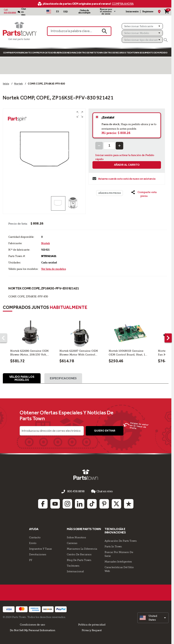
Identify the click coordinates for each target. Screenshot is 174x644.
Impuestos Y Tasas (40, 548)
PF (31, 560)
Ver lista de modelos (54, 269)
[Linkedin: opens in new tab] (80, 503)
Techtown (73, 565)
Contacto (35, 537)
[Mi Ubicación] (159, 12)
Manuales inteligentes (118, 561)
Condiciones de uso (32, 624)
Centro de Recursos (115, 53)
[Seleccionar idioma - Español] (57, 12)
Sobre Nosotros (76, 537)
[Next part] (168, 338)
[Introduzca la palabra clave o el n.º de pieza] (72, 31)
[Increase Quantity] (119, 146)
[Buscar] (166, 40)
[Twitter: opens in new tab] (116, 503)
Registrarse (148, 12)
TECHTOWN (133, 53)
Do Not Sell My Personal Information (33, 630)
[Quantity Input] (109, 146)
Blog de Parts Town (79, 560)
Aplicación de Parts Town (121, 540)
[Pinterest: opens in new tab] (104, 503)
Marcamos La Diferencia (82, 548)
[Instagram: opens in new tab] (67, 503)
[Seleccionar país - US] (49, 12)
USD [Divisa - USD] (65, 12)
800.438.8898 (10, 13)
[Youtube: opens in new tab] (55, 503)
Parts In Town (113, 546)
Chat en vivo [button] (101, 492)
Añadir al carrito (127, 165)
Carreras (72, 543)
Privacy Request (92, 630)
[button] (80, 114)
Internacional (75, 571)
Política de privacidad (92, 624)
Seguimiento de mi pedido (154, 53)
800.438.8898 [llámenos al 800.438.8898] (76, 492)
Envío (33, 543)
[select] (153, 617)
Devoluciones (38, 554)
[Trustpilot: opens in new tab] (129, 503)
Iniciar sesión (132, 12)
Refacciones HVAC (67, 53)
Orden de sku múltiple (84, 12)
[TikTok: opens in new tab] (92, 503)
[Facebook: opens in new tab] (43, 503)
